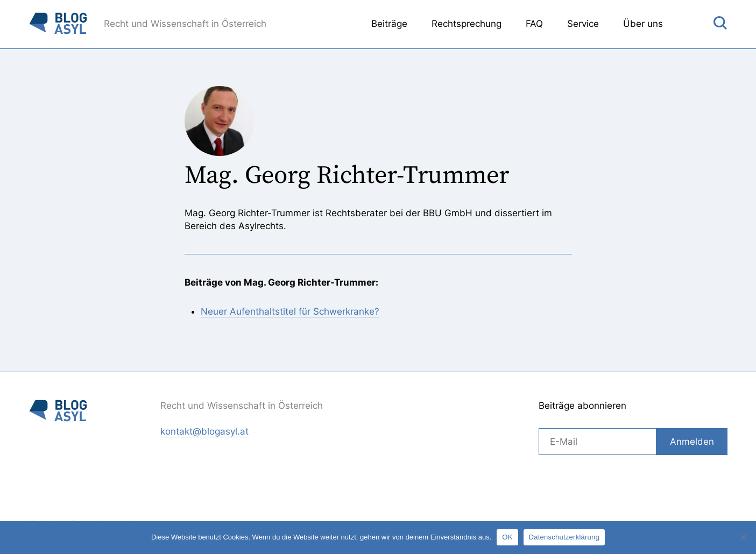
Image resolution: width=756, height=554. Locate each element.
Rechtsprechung (467, 24)
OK (507, 537)
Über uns (643, 24)
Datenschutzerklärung (564, 537)
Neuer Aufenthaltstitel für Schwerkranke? (290, 311)
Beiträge (389, 24)
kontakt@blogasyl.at (204, 431)
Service (583, 24)
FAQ (534, 24)
